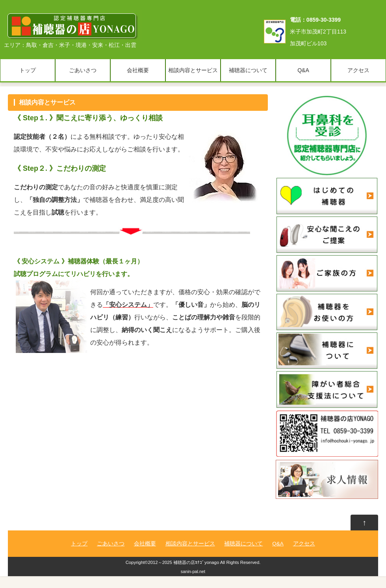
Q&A (303, 70)
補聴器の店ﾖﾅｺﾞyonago (196, 562)
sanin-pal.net (193, 571)
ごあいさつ (83, 70)
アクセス (358, 70)
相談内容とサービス (193, 70)
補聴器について (248, 70)
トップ (28, 70)
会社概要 (138, 70)
